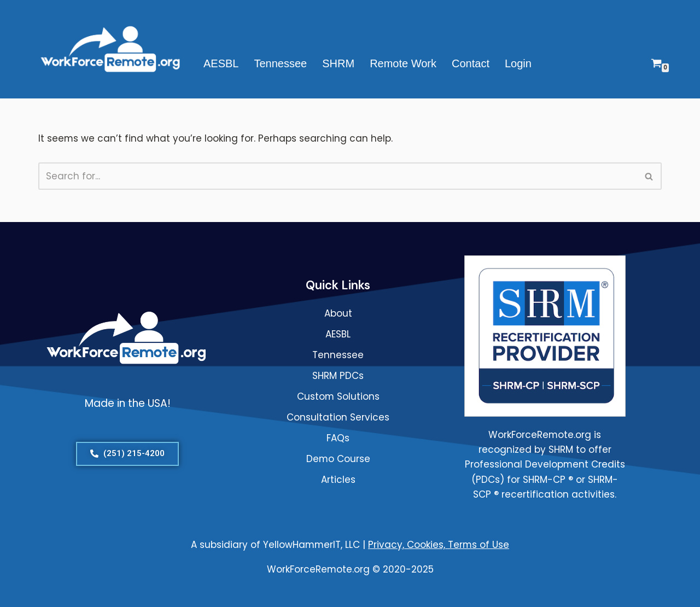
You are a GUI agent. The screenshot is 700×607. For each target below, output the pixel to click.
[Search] (338, 176)
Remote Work (403, 63)
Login (518, 63)
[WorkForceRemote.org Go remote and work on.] (112, 49)
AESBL (221, 63)
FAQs (338, 438)
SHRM (338, 63)
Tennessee (280, 63)
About (338, 313)
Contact (471, 63)
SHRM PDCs (338, 376)
